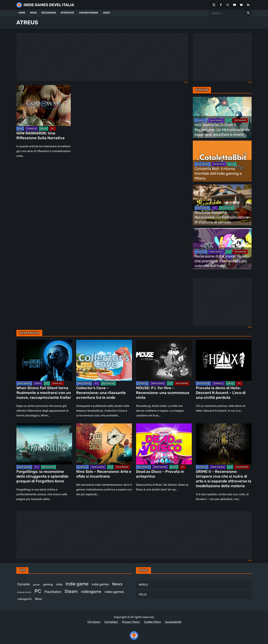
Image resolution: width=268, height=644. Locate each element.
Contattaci (111, 622)
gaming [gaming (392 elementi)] (48, 584)
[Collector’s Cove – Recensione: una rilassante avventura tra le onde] (104, 360)
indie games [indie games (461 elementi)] (100, 584)
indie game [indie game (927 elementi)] (77, 584)
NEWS (33, 13)
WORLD (143, 585)
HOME (22, 13)
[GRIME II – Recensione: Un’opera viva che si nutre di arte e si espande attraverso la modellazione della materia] (224, 444)
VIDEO (106, 13)
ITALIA (143, 594)
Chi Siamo (94, 622)
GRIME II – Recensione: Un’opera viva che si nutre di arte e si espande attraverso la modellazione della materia (224, 479)
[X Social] (214, 5)
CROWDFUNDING (89, 13)
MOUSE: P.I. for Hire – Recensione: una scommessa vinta (163, 393)
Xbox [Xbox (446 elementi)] (38, 599)
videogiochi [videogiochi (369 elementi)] (24, 599)
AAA (20, 129)
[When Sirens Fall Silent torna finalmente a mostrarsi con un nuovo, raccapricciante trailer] (44, 360)
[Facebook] (221, 5)
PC (52, 129)
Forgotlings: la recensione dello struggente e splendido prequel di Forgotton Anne (42, 476)
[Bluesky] (241, 5)
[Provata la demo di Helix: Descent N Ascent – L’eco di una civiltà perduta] (224, 360)
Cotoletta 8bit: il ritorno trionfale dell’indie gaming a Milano (218, 173)
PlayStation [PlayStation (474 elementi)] (53, 592)
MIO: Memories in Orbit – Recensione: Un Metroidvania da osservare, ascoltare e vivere (222, 130)
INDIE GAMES (216, 120)
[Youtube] (234, 5)
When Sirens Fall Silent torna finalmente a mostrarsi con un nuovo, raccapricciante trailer (44, 393)
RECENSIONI (49, 13)
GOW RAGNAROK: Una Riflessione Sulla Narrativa (41, 136)
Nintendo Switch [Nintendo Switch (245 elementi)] (24, 592)
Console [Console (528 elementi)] (24, 584)
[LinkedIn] (248, 5)
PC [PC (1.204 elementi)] (38, 591)
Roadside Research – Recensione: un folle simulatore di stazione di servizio (221, 217)
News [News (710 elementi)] (117, 584)
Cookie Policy (153, 622)
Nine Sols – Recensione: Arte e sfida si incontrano (104, 474)
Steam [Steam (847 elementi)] (71, 591)
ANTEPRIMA (203, 383)
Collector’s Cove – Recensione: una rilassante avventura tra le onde (101, 393)
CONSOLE (32, 129)
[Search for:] (248, 13)
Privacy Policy (131, 622)
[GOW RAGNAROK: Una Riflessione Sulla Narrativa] (44, 106)
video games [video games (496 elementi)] (114, 592)
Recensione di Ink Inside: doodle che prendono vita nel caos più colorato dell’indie (222, 261)
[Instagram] (228, 5)
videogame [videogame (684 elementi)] (91, 592)
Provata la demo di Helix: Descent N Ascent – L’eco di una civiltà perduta (221, 393)
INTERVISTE (67, 13)
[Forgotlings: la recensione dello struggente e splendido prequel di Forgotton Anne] (44, 444)
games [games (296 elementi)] (36, 585)
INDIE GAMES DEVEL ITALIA (49, 5)
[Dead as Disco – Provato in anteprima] (164, 444)
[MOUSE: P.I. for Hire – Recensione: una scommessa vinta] (164, 360)
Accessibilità (173, 622)
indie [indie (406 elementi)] (59, 584)
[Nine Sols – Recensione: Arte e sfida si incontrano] (104, 444)
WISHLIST (58, 383)
